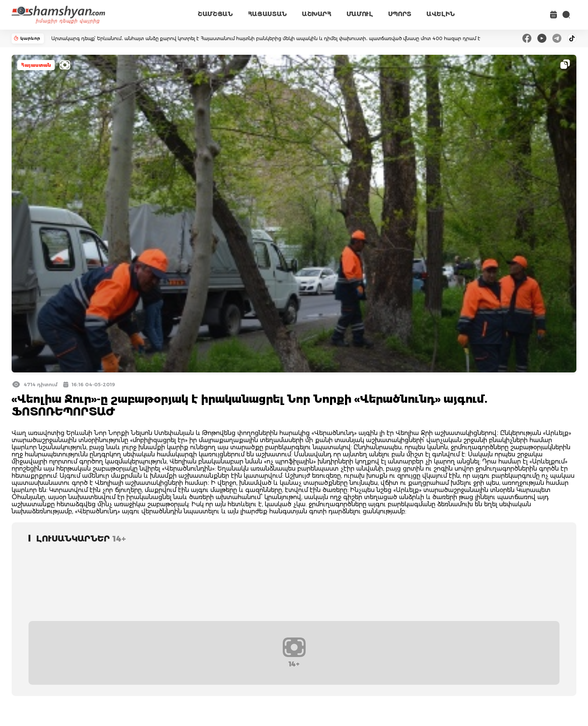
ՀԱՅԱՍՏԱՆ (267, 14)
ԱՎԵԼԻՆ (441, 14)
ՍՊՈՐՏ (400, 14)
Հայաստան (36, 65)
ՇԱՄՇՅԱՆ (215, 14)
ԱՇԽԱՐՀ (317, 14)
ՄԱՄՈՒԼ (360, 14)
